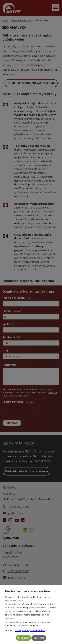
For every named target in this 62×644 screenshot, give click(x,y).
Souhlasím (23, 638)
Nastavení (39, 638)
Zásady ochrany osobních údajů (30, 630)
